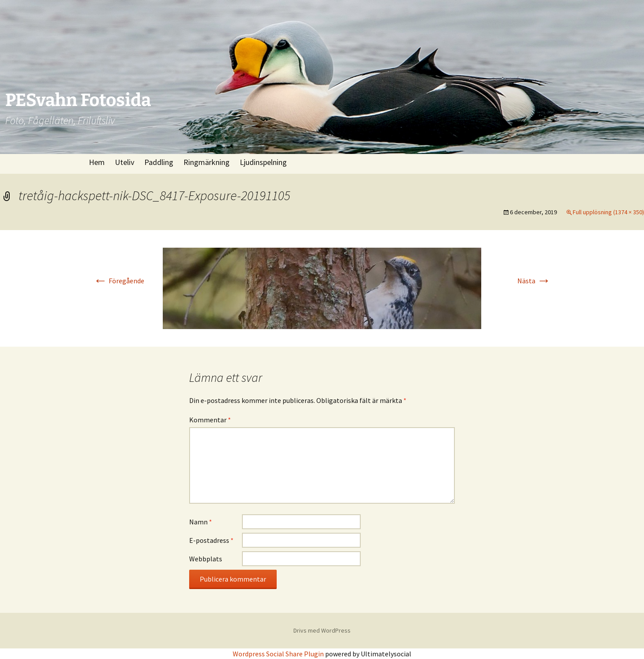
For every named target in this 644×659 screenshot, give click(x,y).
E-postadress (211, 540)
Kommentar (210, 420)
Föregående (119, 281)
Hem (97, 162)
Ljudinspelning (263, 162)
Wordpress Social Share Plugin (279, 654)
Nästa (534, 281)
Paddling (159, 162)
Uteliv (124, 162)
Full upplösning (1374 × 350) (608, 212)
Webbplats (206, 559)
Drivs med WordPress (322, 630)
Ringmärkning (207, 162)
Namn (201, 522)
